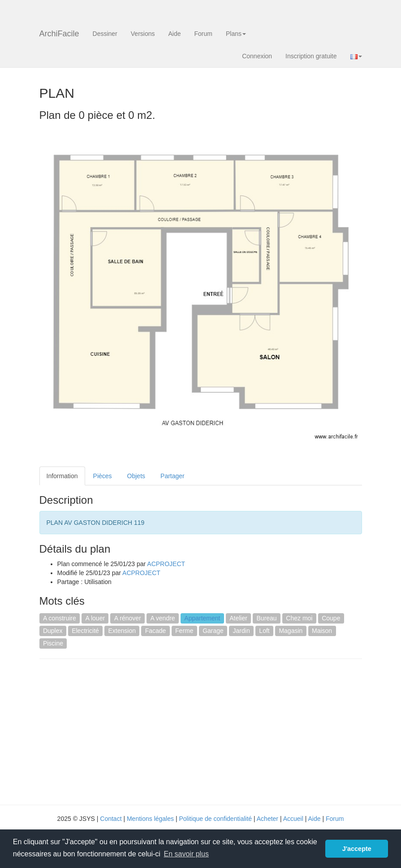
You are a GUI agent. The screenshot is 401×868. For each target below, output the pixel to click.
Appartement (202, 618)
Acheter (267, 819)
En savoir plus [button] (187, 854)
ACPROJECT (166, 564)
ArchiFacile (59, 34)
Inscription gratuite (311, 56)
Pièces (103, 476)
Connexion (257, 56)
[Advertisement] (115, 731)
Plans (236, 34)
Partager (172, 476)
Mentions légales (150, 819)
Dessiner (105, 34)
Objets (136, 476)
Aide (174, 34)
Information (62, 476)
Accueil (293, 819)
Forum (203, 34)
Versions (143, 34)
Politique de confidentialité (215, 819)
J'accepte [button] (357, 849)
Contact (111, 819)
